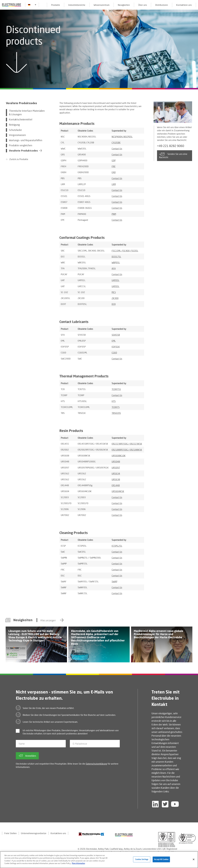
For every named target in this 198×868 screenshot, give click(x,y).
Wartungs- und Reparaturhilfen (26, 140)
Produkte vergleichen (21, 145)
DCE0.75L (116, 257)
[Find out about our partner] (91, 834)
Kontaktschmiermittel (21, 119)
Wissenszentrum (102, 5)
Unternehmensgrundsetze (34, 833)
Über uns (143, 5)
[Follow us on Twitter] (165, 804)
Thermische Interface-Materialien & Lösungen (27, 113)
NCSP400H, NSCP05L (122, 137)
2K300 (115, 298)
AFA (114, 268)
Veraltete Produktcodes (23, 151)
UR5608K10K (119, 456)
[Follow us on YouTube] (175, 804)
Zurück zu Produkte (19, 159)
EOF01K (116, 347)
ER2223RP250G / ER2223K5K (127, 444)
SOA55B (116, 335)
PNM (114, 214)
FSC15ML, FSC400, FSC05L (125, 251)
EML (114, 341)
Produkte (56, 5)
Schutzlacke (15, 130)
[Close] (194, 860)
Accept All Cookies (161, 859)
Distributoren (162, 5)
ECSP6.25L (117, 546)
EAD (114, 172)
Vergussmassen (17, 135)
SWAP (114, 581)
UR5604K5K (118, 491)
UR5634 (116, 473)
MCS (114, 292)
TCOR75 (116, 407)
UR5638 (116, 479)
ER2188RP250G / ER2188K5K (127, 450)
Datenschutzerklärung (96, 764)
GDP (114, 160)
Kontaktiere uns (184, 5)
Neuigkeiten (124, 5)
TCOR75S (116, 389)
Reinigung (14, 125)
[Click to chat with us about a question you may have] (195, 20)
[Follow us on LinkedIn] (155, 804)
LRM (114, 184)
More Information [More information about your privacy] (78, 864)
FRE (114, 166)
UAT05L (116, 280)
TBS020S (116, 413)
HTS (114, 401)
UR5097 (116, 468)
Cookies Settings (142, 859)
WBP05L (116, 262)
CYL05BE (116, 142)
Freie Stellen (10, 833)
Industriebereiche (77, 5)
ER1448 (116, 485)
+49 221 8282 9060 (171, 146)
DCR (114, 304)
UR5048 (116, 461)
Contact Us (117, 149)
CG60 (114, 353)
